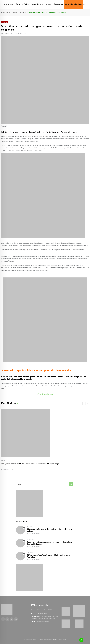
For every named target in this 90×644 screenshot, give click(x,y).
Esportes (30, 552)
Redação (7, 32)
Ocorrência (31, 539)
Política (30, 526)
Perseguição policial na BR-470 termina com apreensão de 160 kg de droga (30, 463)
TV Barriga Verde (22, 4)
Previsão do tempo (37, 4)
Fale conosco (58, 4)
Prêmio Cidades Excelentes (73, 4)
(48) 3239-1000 (42, 612)
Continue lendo (45, 393)
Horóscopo (49, 4)
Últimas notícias (8, 4)
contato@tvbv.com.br (42, 619)
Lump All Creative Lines (59, 637)
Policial (4, 459)
